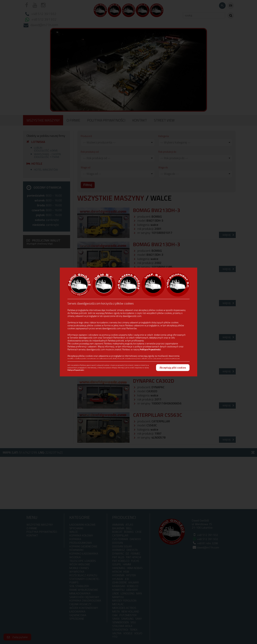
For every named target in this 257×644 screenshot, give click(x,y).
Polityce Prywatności (150, 349)
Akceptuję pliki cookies (173, 368)
